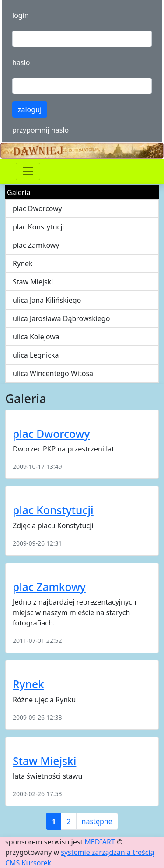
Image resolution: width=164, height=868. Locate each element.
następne (97, 821)
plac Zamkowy (36, 245)
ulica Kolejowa (36, 337)
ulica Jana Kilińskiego (47, 300)
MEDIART (100, 842)
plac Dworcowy (37, 208)
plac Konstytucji (38, 227)
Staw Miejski (33, 282)
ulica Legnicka (36, 355)
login (21, 15)
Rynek (23, 263)
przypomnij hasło (40, 130)
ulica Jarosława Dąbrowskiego (61, 318)
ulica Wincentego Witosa (53, 373)
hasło (21, 62)
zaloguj (30, 109)
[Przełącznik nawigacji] (28, 171)
